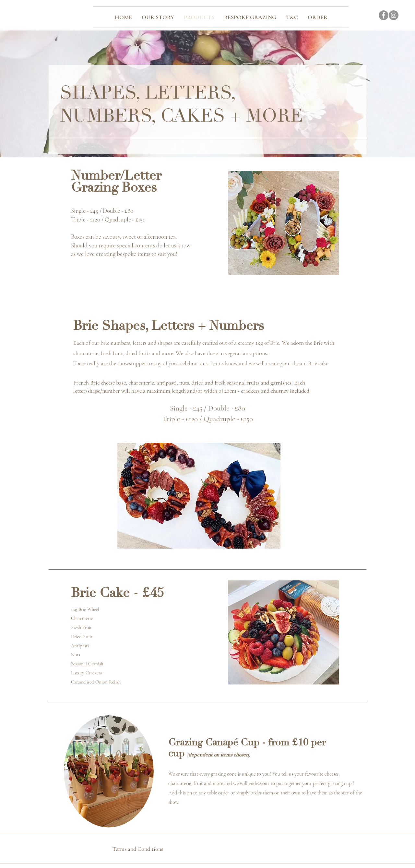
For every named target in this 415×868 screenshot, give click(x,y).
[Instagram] (394, 15)
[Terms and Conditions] (138, 849)
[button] (199, 496)
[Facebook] (384, 15)
